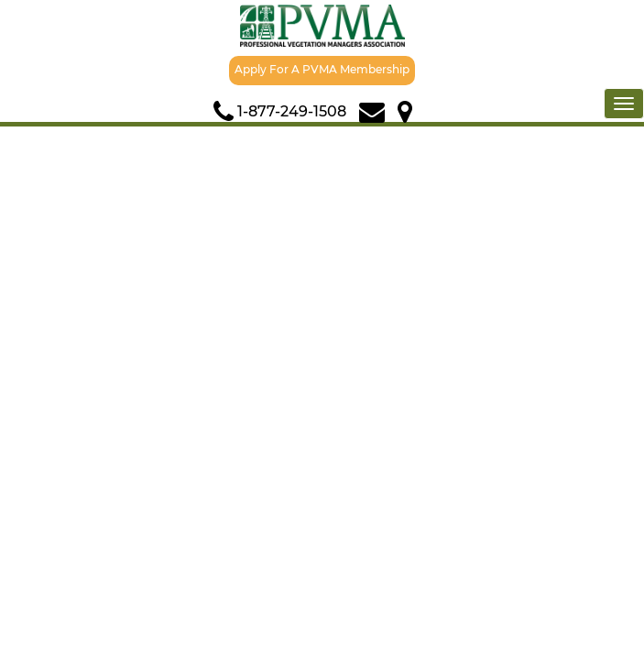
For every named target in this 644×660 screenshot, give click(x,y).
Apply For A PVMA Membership (322, 69)
